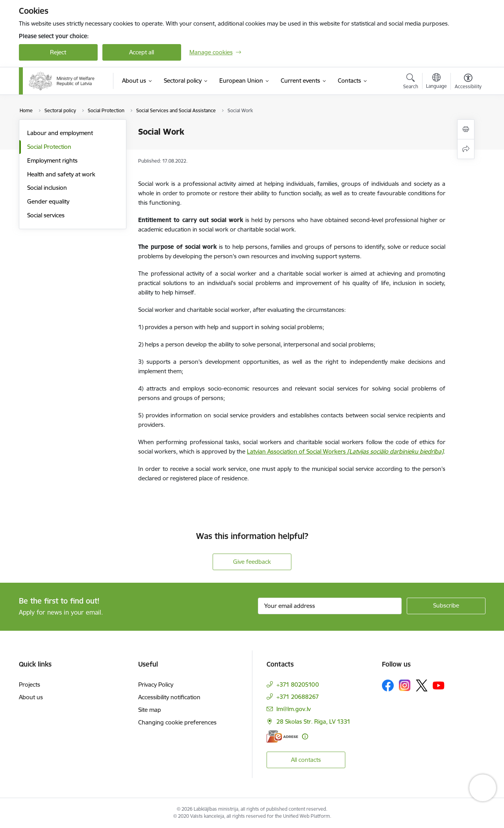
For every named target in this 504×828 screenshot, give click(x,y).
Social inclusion (47, 188)
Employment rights (52, 160)
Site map (150, 710)
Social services (46, 215)
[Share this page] (466, 149)
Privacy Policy (156, 684)
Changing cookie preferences (177, 722)
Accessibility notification (169, 697)
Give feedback (252, 562)
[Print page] (466, 129)
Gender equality (48, 201)
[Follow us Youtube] (439, 685)
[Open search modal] (411, 82)
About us (31, 697)
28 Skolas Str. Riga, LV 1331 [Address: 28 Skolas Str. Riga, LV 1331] (313, 721)
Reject (58, 52)
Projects (30, 684)
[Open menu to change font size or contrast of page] (468, 82)
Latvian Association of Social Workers (345, 451)
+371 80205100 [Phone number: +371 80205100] (298, 684)
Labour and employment (60, 133)
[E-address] (282, 736)
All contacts (306, 760)
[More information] (305, 736)
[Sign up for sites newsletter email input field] (330, 606)
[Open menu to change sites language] (436, 82)
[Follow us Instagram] (405, 685)
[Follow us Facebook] (388, 685)
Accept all (142, 52)
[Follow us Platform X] (422, 685)
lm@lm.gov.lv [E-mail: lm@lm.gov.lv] (294, 709)
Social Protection (49, 147)
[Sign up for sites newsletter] (446, 606)
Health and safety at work (61, 174)
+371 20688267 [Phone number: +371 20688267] (298, 697)
